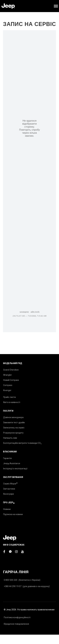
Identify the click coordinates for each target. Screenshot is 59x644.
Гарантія (7, 458)
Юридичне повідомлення (16, 624)
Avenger (7, 390)
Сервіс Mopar (10, 484)
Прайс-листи (9, 397)
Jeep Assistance (12, 464)
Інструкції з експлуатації (15, 469)
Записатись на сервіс (14, 428)
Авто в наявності (12, 402)
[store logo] (8, 6)
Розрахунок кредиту (13, 433)
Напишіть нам (10, 438)
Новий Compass (11, 380)
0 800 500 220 (11, 580)
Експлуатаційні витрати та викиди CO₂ (22, 443)
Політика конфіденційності (17, 617)
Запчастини (9, 489)
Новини (7, 509)
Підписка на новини (13, 514)
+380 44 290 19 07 (13, 586)
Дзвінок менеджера (13, 417)
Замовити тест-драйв (14, 422)
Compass (8, 385)
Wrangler (8, 375)
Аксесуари (8, 494)
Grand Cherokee (11, 370)
